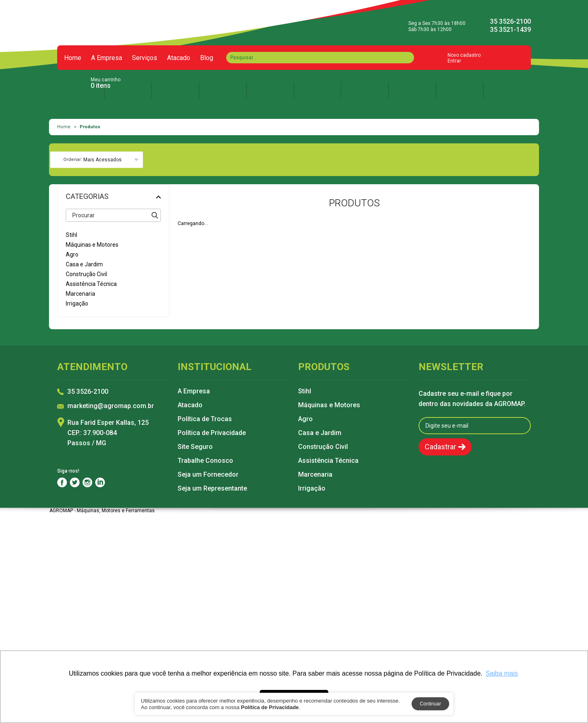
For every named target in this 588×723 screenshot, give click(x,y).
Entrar (454, 61)
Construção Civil (323, 447)
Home (73, 58)
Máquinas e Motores (329, 405)
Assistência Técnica (328, 461)
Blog (207, 58)
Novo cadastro (464, 55)
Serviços (145, 58)
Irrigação (312, 489)
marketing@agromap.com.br (111, 406)
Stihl (305, 391)
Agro (305, 419)
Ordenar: (73, 160)
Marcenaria (315, 475)
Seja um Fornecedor (208, 475)
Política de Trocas (205, 419)
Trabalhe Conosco (205, 461)
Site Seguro (195, 447)
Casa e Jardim (320, 433)
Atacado (179, 58)
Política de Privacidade (212, 433)
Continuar (430, 704)
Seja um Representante (212, 489)
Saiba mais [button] (502, 673)
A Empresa (107, 58)
